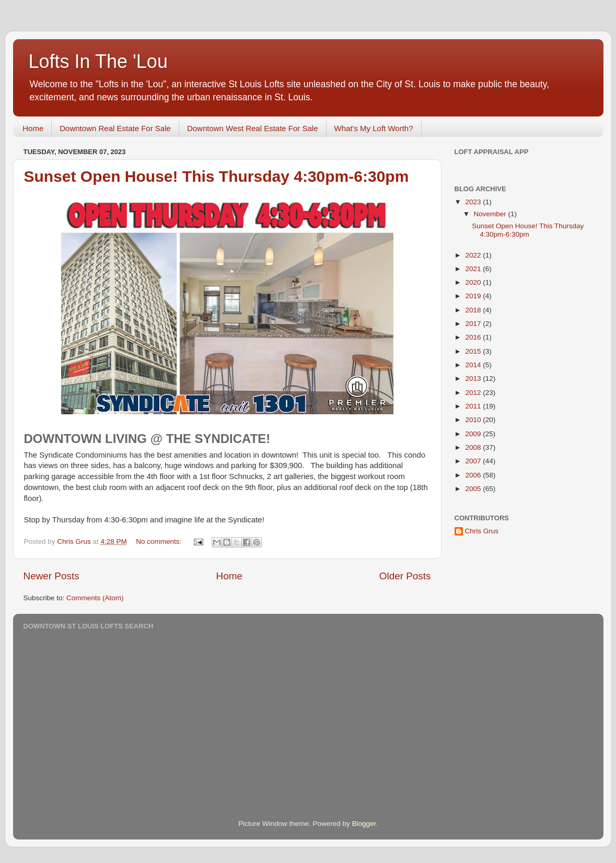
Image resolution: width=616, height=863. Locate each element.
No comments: (160, 541)
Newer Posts (51, 576)
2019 (474, 296)
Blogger (364, 824)
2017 (474, 324)
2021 (474, 269)
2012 (474, 393)
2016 (474, 337)
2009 (474, 434)
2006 (474, 475)
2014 (474, 365)
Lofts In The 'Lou (98, 61)
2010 (474, 420)
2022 (474, 255)
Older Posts (405, 576)
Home (33, 128)
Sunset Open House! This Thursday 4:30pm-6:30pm (217, 176)
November (491, 214)
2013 (474, 378)
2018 (474, 310)
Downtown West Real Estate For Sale (253, 128)
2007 (474, 461)
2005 (474, 489)
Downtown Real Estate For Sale (115, 128)
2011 (474, 406)
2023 (474, 202)
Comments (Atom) (95, 598)
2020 (474, 282)
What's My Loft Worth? (374, 128)
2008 (474, 447)
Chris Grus (482, 531)
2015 (474, 351)
